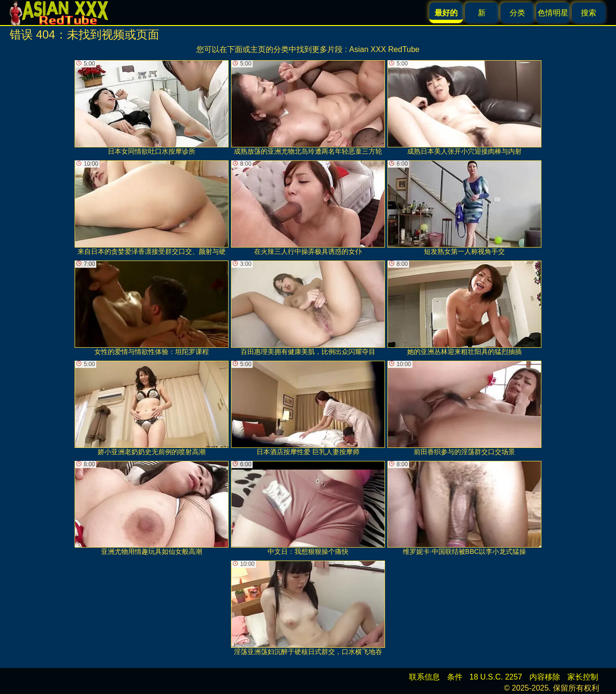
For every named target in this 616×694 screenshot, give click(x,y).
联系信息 (424, 677)
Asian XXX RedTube (385, 49)
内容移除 (545, 677)
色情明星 (553, 13)
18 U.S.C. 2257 (496, 677)
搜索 (589, 13)
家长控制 (583, 677)
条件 (455, 677)
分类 (517, 13)
